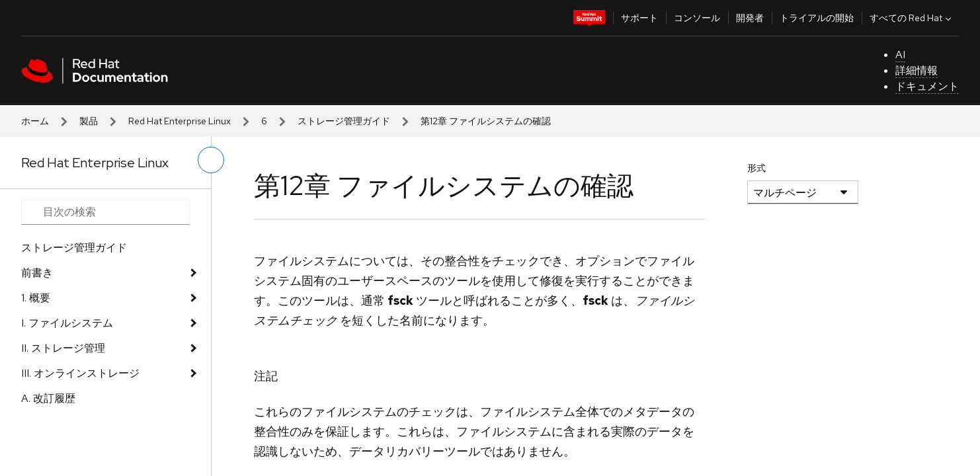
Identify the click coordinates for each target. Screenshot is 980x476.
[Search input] (105, 212)
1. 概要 (36, 298)
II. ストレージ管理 (63, 348)
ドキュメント (927, 86)
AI (900, 55)
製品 (89, 121)
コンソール (697, 18)
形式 (756, 168)
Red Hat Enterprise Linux (180, 121)
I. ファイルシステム (67, 323)
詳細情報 (917, 70)
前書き (37, 273)
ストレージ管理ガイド (344, 121)
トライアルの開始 (817, 18)
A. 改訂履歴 (48, 398)
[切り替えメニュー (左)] (211, 160)
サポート (639, 18)
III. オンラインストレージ (80, 373)
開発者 (750, 18)
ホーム (35, 121)
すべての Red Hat (912, 18)
